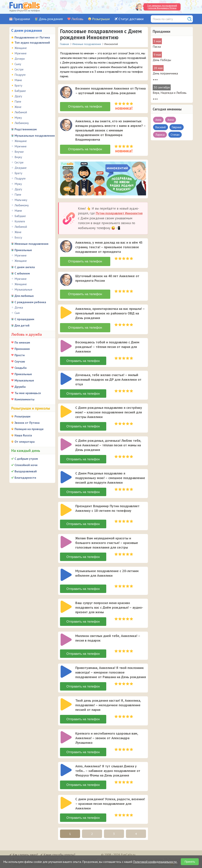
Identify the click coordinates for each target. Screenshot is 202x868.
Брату (18, 85)
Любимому (22, 123)
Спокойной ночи (26, 465)
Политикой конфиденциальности (155, 862)
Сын (17, 313)
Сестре (19, 69)
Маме (18, 80)
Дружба (20, 387)
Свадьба (21, 368)
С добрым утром (26, 459)
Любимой (21, 112)
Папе (18, 101)
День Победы (162, 60)
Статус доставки (131, 19)
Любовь (77, 19)
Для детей (22, 325)
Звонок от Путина (27, 423)
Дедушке (21, 168)
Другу (18, 96)
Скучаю (20, 361)
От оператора (25, 442)
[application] (67, 93)
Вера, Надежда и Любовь (170, 93)
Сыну (18, 64)
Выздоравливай (26, 471)
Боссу (18, 237)
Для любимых (24, 296)
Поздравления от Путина (32, 37)
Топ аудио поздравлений (32, 42)
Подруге (20, 75)
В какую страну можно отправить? (35, 855)
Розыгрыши (101, 19)
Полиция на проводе (29, 429)
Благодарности (25, 478)
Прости (20, 355)
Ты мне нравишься (28, 393)
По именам (22, 342)
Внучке (19, 152)
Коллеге (20, 221)
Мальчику (21, 200)
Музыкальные (23, 289)
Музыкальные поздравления (35, 136)
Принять (190, 862)
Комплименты (24, 399)
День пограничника (165, 73)
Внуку (18, 157)
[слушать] (66, 92)
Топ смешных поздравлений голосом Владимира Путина (162, 7)
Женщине (21, 48)
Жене (18, 107)
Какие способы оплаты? (59, 850)
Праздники (22, 19)
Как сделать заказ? (25, 850)
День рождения (51, 19)
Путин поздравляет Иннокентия (119, 212)
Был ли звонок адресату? (80, 855)
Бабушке (20, 91)
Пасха (157, 47)
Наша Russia (23, 435)
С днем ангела (25, 267)
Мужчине (21, 53)
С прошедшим (24, 319)
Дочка (19, 307)
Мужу (18, 118)
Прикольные (23, 250)
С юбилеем (22, 273)
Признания (22, 349)
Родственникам (26, 129)
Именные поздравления (31, 244)
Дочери (20, 59)
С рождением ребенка (30, 302)
